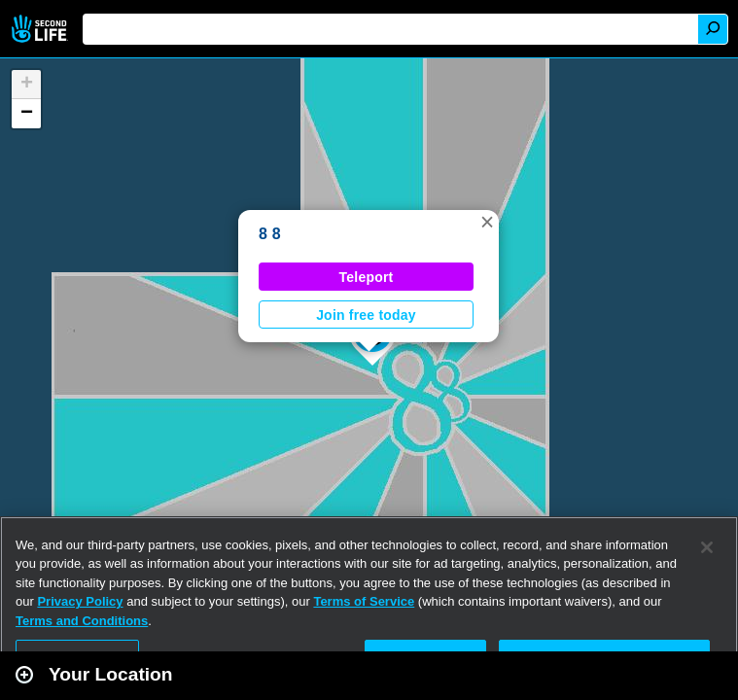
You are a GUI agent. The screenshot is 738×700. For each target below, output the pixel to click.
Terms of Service (364, 601)
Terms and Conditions (82, 621)
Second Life (41, 29)
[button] (487, 222)
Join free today (366, 315)
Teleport (367, 277)
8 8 (270, 234)
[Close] (707, 547)
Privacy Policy (80, 601)
